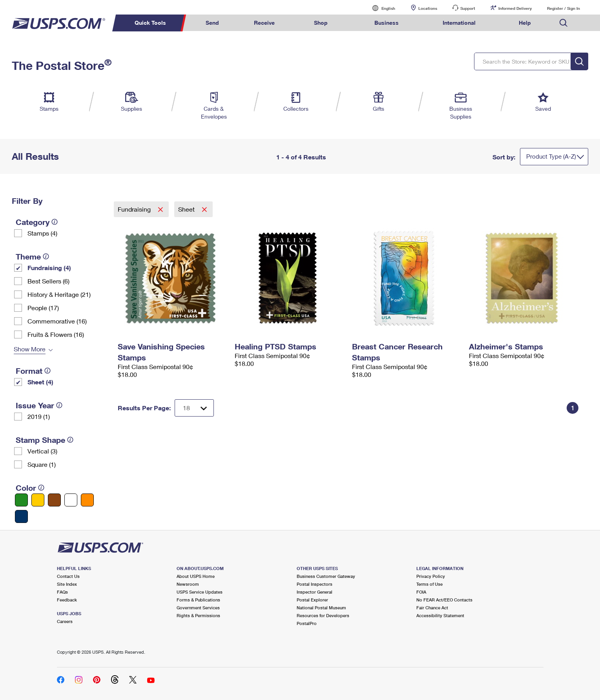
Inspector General (315, 592)
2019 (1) (39, 416)
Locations (428, 8)
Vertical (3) (42, 451)
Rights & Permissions (198, 615)
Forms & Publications (198, 600)
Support (468, 8)
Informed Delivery (515, 8)
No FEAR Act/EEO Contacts (444, 600)
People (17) (43, 308)
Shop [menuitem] (321, 23)
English (380, 8)
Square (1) (42, 464)
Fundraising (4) (49, 268)
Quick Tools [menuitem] (150, 23)
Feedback (67, 600)
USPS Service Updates (200, 592)
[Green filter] (21, 500)
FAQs (62, 592)
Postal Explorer (312, 600)
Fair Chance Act (432, 608)
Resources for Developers (323, 615)
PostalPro (307, 623)
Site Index (67, 584)
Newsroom (188, 584)
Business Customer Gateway (326, 576)
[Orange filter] (87, 500)
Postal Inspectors (315, 584)
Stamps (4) (42, 233)
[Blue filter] (21, 516)
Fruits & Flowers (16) (56, 334)
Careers (65, 621)
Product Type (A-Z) (551, 156)
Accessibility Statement (440, 615)
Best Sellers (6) (48, 281)
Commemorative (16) (57, 321)
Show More (30, 349)
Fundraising (135, 209)
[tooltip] (55, 222)
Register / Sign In (564, 8)
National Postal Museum (321, 608)
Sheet (187, 209)
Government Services (198, 608)
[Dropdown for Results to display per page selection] (194, 408)
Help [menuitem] (525, 23)
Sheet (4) (40, 382)
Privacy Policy (431, 576)
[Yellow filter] (38, 500)
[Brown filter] (54, 500)
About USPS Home (196, 576)
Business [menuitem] (387, 23)
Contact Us (68, 576)
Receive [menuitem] (264, 23)
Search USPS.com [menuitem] (564, 23)
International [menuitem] (459, 23)
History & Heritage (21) (59, 294)
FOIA (421, 592)
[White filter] (71, 500)
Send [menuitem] (212, 23)
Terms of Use (429, 584)
